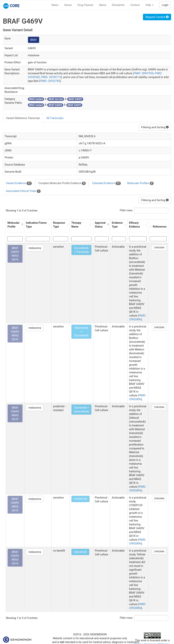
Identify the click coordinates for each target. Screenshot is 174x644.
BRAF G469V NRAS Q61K (15, 254)
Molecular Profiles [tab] (141, 183)
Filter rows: (127, 210)
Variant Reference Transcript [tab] (23, 118)
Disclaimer (118, 5)
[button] (22, 225)
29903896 (159, 248)
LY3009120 (80, 499)
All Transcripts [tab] (55, 118)
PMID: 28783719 (51, 77)
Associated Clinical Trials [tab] (23, 191)
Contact (135, 5)
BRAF (34, 40)
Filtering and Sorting (155, 127)
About (103, 5)
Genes (68, 5)
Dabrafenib (80, 552)
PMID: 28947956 (144, 73)
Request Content (157, 17)
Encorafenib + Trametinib (82, 250)
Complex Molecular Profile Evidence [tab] (62, 183)
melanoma (35, 248)
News (55, 5)
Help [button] (149, 5)
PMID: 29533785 (50, 81)
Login (165, 5)
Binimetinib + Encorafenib (81, 332)
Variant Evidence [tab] (19, 183)
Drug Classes (85, 5)
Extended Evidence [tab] (106, 183)
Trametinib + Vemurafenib (81, 410)
